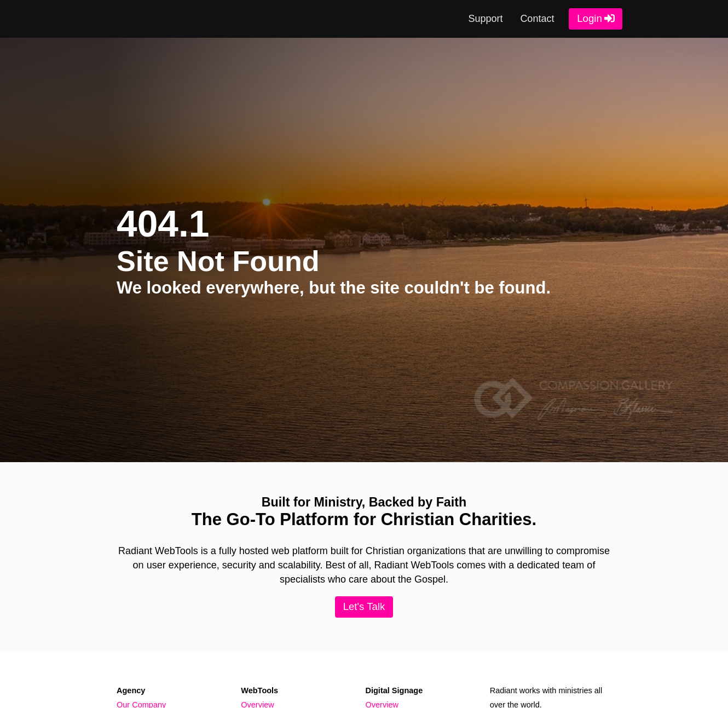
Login (590, 18)
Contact (537, 19)
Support (486, 19)
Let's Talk (364, 606)
